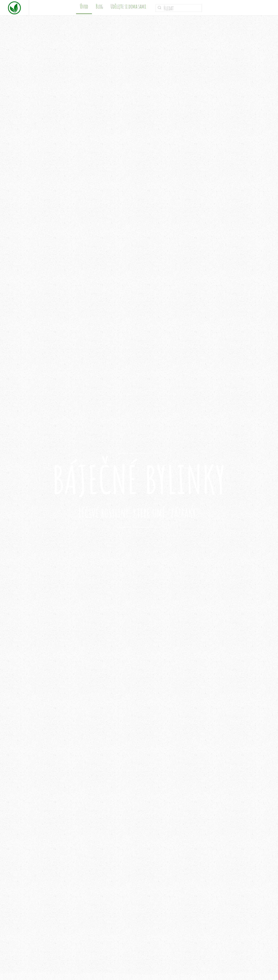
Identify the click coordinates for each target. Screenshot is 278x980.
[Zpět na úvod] (14, 8)
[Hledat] (179, 8)
